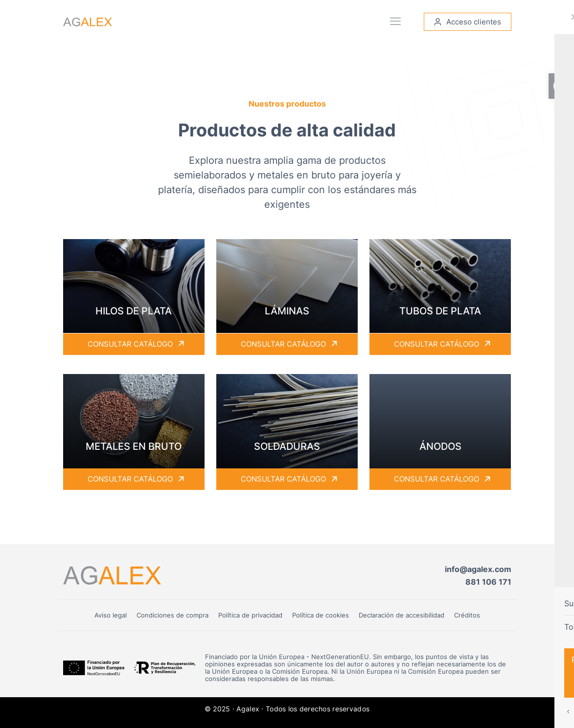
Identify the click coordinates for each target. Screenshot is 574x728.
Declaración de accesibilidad (402, 615)
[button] (561, 86)
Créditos (467, 615)
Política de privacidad (250, 615)
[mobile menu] (396, 22)
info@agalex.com (478, 569)
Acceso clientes (468, 22)
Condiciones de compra (172, 615)
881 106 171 (488, 582)
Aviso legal (111, 615)
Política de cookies (321, 615)
